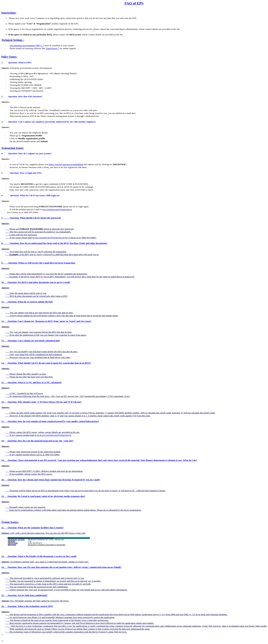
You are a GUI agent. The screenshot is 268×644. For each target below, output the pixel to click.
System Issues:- (10, 522)
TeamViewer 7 (52, 48)
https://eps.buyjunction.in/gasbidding (66, 164)
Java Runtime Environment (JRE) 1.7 (27, 45)
